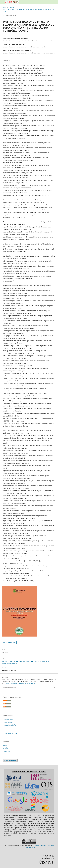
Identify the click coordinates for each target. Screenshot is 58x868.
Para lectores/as (8, 719)
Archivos (11, 8)
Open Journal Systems (10, 734)
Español (6, 748)
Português (6, 751)
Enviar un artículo (10, 760)
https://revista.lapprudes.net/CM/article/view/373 (21, 684)
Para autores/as (8, 722)
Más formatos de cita (10, 688)
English (6, 745)
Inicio (5, 8)
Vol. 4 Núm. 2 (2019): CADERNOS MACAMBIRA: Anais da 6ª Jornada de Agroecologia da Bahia (29, 11)
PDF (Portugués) (10, 643)
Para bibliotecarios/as (9, 725)
